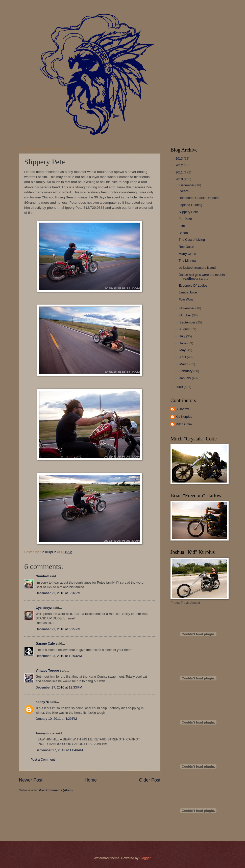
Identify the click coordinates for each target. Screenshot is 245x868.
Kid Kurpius (184, 417)
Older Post (150, 780)
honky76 (42, 702)
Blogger (145, 858)
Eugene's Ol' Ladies (193, 286)
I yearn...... (186, 191)
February (186, 371)
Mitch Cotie (184, 424)
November (187, 308)
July (183, 336)
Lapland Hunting (190, 205)
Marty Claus (187, 254)
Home (91, 780)
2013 (180, 158)
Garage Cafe (45, 643)
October (186, 315)
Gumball (42, 576)
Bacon (183, 233)
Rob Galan (186, 247)
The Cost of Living (192, 240)
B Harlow (182, 409)
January (186, 378)
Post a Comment (43, 759)
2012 (180, 165)
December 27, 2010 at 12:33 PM (59, 687)
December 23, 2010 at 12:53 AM (59, 656)
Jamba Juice (188, 292)
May (183, 350)
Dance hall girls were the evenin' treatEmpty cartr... (202, 277)
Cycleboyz (44, 608)
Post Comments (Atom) (56, 790)
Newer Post (31, 780)
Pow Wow (186, 299)
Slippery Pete (188, 212)
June (183, 343)
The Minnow (187, 261)
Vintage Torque (47, 670)
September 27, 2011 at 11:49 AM (59, 750)
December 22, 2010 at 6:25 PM (58, 629)
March (184, 364)
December (187, 185)
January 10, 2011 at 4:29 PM (56, 719)
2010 (180, 179)
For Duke (185, 219)
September (188, 322)
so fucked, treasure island (197, 268)
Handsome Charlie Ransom (199, 198)
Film (182, 226)
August (185, 329)
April (183, 357)
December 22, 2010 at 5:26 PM (58, 593)
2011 (180, 172)
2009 (180, 387)
